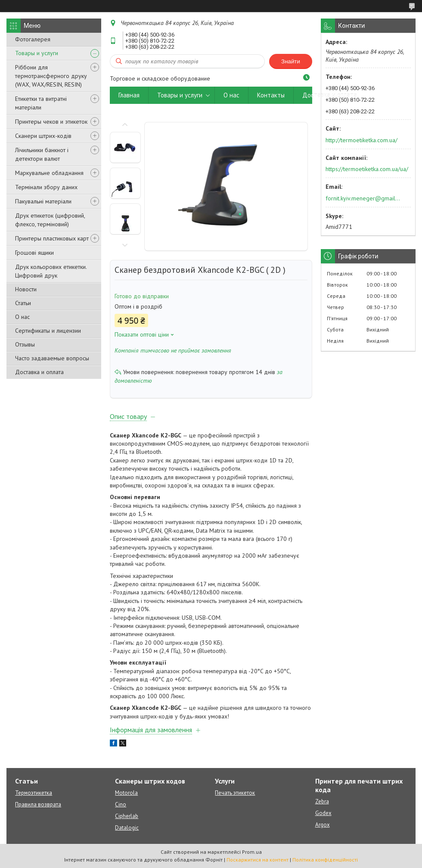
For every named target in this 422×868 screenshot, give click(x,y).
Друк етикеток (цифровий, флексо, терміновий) (50, 220)
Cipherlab (127, 816)
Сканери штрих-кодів (43, 136)
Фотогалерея (33, 39)
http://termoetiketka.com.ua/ (361, 140)
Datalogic (127, 828)
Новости (26, 289)
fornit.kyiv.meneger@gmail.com (363, 198)
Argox (323, 825)
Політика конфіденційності (325, 860)
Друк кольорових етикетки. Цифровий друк (51, 271)
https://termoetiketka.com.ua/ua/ (367, 169)
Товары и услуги (37, 53)
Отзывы (25, 344)
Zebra (322, 801)
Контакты (271, 95)
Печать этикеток (235, 793)
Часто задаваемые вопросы (52, 358)
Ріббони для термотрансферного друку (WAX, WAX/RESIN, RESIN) (51, 76)
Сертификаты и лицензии (48, 331)
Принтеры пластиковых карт (52, 238)
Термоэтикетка (34, 793)
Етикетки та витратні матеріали (41, 103)
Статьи (23, 303)
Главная (129, 95)
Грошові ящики (34, 253)
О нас (22, 317)
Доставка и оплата (39, 372)
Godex (323, 813)
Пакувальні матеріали (43, 201)
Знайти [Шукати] (291, 61)
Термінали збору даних (46, 187)
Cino (121, 804)
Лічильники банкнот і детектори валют (42, 154)
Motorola (126, 793)
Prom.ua (252, 852)
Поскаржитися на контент (258, 860)
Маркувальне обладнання (49, 173)
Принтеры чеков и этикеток (51, 122)
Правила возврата (38, 804)
